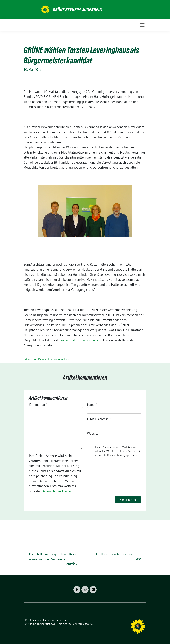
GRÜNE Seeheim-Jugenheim (78, 10)
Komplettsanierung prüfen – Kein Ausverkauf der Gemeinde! (53, 559)
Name (92, 405)
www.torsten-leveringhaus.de (81, 340)
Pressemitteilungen (49, 359)
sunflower (51, 624)
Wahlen (65, 359)
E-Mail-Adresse (99, 419)
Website (93, 433)
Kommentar (38, 405)
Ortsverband (30, 359)
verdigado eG (85, 624)
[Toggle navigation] (142, 25)
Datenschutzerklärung (57, 491)
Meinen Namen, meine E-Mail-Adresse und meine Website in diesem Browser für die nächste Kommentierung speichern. (117, 451)
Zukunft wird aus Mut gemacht (117, 557)
